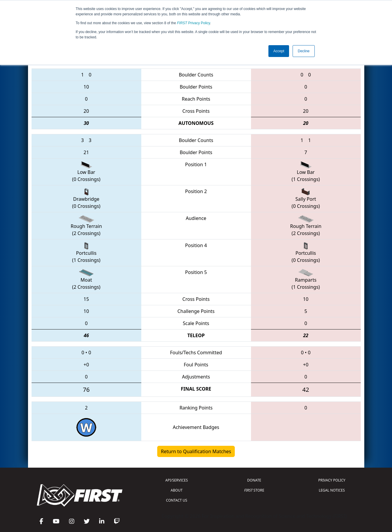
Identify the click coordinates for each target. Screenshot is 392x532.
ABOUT (177, 490)
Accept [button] (279, 51)
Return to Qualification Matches (196, 451)
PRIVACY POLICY (332, 480)
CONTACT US (177, 500)
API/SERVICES (177, 480)
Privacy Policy (193, 23)
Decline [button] (304, 51)
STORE (254, 490)
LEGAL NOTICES (332, 490)
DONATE (254, 480)
